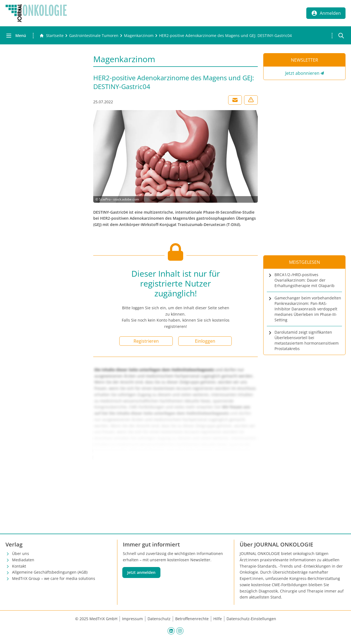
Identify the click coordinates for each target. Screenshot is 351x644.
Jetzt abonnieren (302, 73)
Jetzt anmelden (141, 572)
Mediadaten (23, 560)
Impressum (132, 619)
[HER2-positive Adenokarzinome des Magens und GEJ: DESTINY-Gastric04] (225, 36)
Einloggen (205, 341)
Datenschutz (159, 619)
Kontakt (19, 566)
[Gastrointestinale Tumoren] (94, 36)
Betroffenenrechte (192, 619)
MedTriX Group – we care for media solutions (54, 578)
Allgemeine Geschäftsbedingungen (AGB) (50, 572)
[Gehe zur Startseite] (52, 36)
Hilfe (218, 619)
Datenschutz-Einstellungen (251, 619)
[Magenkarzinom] (139, 36)
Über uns (21, 553)
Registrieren (146, 341)
